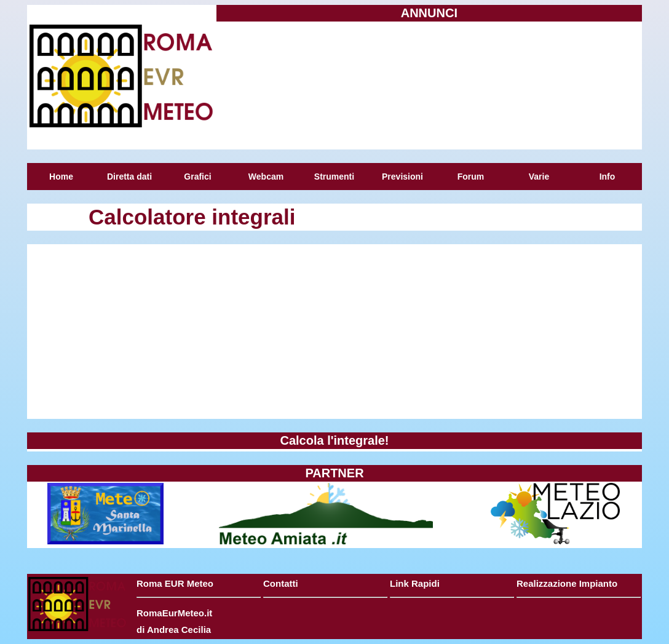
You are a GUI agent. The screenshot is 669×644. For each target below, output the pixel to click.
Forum (471, 177)
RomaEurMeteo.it (174, 613)
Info (608, 177)
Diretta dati (129, 177)
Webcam (266, 177)
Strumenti (334, 177)
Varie (539, 177)
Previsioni (402, 177)
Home (61, 177)
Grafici (197, 177)
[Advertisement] (429, 84)
